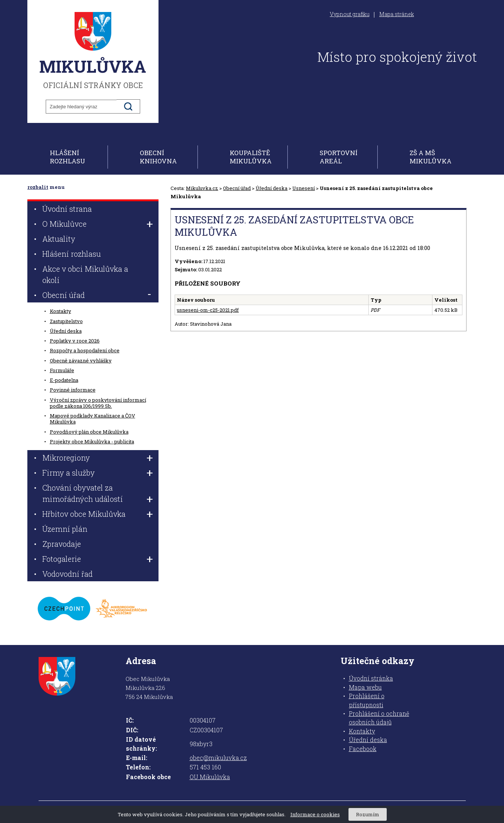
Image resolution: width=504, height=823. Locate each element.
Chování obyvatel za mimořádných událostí (83, 493)
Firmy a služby (69, 473)
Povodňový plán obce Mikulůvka (89, 432)
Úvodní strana (67, 209)
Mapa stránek (397, 14)
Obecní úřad (237, 188)
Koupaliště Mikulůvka (251, 157)
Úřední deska (271, 188)
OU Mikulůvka (210, 777)
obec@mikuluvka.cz (218, 758)
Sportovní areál (339, 157)
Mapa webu (365, 687)
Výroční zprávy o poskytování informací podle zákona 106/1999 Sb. (98, 403)
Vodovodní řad (67, 574)
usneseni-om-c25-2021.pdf (208, 310)
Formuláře (62, 370)
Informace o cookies (315, 814)
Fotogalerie (62, 559)
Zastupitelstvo (66, 321)
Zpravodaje (62, 544)
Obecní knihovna (158, 157)
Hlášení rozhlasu (67, 157)
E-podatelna (64, 380)
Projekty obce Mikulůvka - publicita (92, 441)
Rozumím (368, 814)
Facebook (363, 749)
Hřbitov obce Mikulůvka (84, 514)
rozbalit (38, 187)
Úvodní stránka (371, 678)
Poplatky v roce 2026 (75, 341)
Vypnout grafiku (350, 14)
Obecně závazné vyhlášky (81, 361)
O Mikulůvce (64, 224)
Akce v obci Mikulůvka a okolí (85, 274)
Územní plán (65, 529)
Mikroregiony (66, 458)
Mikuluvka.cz (202, 188)
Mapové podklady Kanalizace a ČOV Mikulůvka (93, 419)
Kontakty (61, 311)
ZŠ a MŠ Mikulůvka (431, 157)
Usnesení (304, 188)
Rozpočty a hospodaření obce (85, 350)
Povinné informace (73, 390)
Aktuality (59, 239)
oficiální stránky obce (93, 51)
